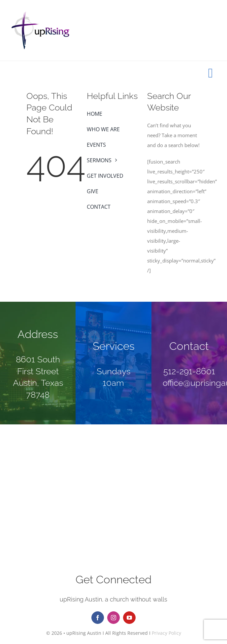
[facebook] (98, 618)
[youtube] (129, 618)
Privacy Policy (166, 633)
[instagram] (113, 618)
